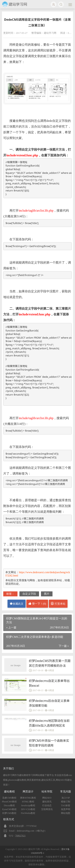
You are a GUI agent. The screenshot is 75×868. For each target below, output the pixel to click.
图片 (47, 594)
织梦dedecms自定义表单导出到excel (49, 683)
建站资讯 (47, 802)
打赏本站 (58, 604)
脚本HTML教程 (28, 798)
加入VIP (66, 798)
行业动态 (47, 805)
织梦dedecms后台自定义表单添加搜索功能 (49, 703)
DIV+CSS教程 (28, 809)
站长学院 (47, 792)
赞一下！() (37, 604)
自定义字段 (29, 594)
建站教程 (9, 792)
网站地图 (66, 813)
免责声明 (66, 809)
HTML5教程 (28, 802)
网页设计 (28, 792)
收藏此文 (17, 604)
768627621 (20, 836)
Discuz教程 (9, 805)
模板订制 (66, 802)
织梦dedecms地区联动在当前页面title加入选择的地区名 (49, 723)
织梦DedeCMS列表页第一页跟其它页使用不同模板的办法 (50, 663)
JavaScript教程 (28, 805)
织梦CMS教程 (9, 813)
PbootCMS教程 (9, 802)
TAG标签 (66, 805)
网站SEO (47, 798)
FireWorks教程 (28, 813)
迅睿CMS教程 (9, 798)
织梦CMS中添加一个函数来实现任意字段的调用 (49, 743)
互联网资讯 (47, 809)
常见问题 (66, 792)
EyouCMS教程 (9, 809)
